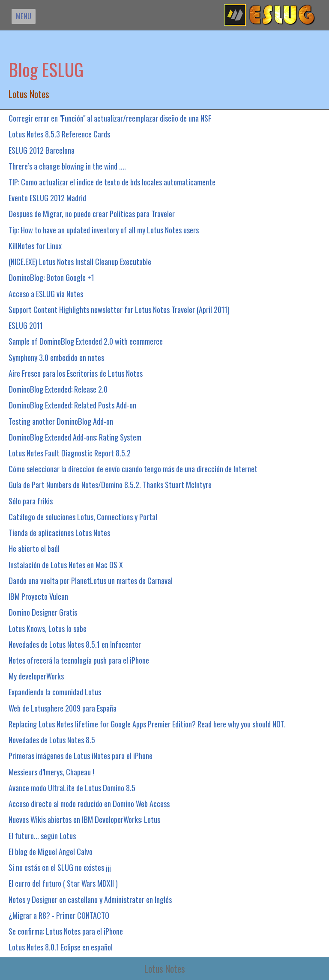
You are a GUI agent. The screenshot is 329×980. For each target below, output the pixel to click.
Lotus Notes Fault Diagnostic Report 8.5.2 (70, 453)
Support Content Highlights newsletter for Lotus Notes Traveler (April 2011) (119, 309)
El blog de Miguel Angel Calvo (51, 851)
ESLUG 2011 (26, 325)
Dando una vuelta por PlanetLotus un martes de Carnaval (91, 580)
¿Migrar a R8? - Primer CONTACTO (59, 915)
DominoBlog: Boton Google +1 (51, 277)
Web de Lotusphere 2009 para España (63, 708)
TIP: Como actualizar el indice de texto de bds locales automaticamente (112, 182)
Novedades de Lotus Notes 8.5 (52, 740)
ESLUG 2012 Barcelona (42, 150)
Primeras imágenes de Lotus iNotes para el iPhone (81, 755)
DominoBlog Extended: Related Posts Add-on (72, 405)
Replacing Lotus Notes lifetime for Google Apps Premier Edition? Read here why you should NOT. (147, 724)
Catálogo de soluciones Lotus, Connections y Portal (83, 517)
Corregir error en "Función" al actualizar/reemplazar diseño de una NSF (110, 118)
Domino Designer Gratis (43, 612)
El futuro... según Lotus (42, 836)
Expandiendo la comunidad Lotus (55, 692)
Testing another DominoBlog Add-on (61, 421)
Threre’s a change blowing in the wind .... (67, 166)
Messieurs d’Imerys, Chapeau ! (51, 772)
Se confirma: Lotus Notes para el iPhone (66, 931)
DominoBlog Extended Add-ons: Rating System (75, 437)
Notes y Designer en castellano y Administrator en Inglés (90, 899)
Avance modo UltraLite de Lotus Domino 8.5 (72, 788)
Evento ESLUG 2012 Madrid (47, 198)
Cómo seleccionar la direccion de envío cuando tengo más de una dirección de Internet (133, 469)
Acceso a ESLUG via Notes (46, 293)
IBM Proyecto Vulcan (38, 596)
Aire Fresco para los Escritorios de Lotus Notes (76, 373)
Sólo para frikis (31, 501)
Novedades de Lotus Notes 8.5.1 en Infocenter (75, 644)
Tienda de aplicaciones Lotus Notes (59, 532)
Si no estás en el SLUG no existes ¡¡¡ (60, 867)
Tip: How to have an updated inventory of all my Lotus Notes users (104, 230)
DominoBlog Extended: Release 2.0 (58, 389)
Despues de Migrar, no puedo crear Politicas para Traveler (92, 213)
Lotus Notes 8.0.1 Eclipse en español (61, 947)
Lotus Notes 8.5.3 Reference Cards (59, 134)
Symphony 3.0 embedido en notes (56, 357)
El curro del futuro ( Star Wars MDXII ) (63, 883)
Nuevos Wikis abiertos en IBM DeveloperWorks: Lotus (84, 819)
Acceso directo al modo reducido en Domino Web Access (89, 803)
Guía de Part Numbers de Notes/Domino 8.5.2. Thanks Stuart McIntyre (110, 484)
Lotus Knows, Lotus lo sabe (48, 628)
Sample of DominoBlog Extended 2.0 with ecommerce (86, 341)
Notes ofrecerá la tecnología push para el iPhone (79, 660)
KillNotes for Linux (35, 246)
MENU (24, 16)
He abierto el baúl (34, 548)
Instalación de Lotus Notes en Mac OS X (66, 564)
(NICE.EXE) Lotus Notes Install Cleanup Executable (80, 261)
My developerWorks (36, 676)
